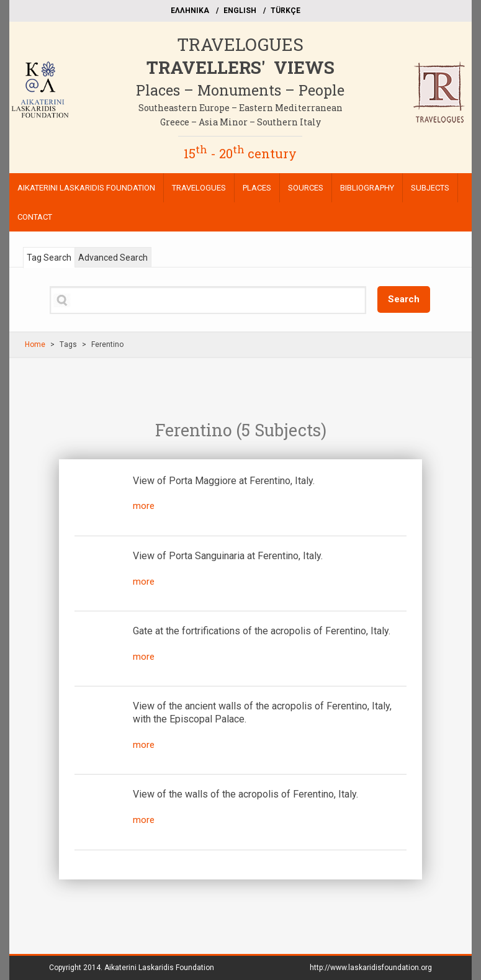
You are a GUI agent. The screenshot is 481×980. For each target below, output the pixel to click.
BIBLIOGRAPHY (367, 188)
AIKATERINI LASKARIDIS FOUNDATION (86, 188)
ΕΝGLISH (240, 11)
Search (404, 299)
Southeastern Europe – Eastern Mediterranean (240, 108)
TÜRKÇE (285, 11)
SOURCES (306, 188)
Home (35, 344)
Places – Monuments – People (240, 90)
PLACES (257, 188)
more (144, 506)
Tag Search (49, 258)
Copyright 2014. (132, 968)
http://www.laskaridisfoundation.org (371, 968)
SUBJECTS (430, 188)
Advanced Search (113, 258)
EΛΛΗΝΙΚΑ (190, 11)
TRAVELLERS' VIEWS (240, 67)
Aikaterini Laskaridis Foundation (159, 968)
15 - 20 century (240, 153)
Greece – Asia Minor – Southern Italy (240, 122)
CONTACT (35, 217)
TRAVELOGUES (240, 44)
